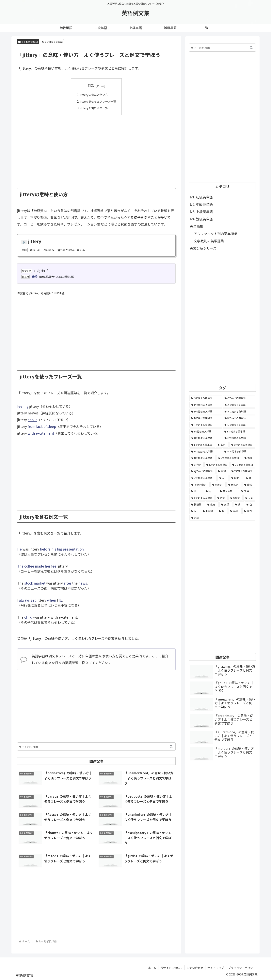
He (19, 549)
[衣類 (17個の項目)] (226, 504)
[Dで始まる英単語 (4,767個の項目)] (206, 411)
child (28, 617)
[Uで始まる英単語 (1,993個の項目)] (242, 445)
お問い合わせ (195, 968)
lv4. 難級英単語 (28, 42)
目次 (91, 85)
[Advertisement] (96, 148)
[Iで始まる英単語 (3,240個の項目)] (206, 431)
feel (54, 566)
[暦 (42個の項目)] (211, 491)
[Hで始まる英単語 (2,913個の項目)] (206, 438)
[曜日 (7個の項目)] (249, 511)
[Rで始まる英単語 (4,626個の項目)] (239, 411)
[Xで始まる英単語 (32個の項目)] (202, 498)
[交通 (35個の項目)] (248, 491)
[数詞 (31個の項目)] (222, 498)
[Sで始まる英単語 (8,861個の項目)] (206, 398)
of (45, 426)
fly (60, 600)
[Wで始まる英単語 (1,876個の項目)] (239, 451)
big (59, 549)
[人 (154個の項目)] (223, 478)
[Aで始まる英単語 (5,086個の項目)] (239, 405)
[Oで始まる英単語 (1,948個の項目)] (206, 451)
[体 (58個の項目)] (196, 491)
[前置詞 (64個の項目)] (218, 485)
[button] (171, 746)
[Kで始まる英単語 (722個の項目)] (217, 465)
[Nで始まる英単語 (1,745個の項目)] (202, 458)
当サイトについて (171, 968)
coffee (29, 566)
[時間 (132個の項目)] (236, 478)
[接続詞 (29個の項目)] (236, 498)
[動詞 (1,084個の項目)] (249, 458)
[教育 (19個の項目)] (212, 504)
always (24, 600)
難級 (35, 276)
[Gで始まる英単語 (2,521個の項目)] (239, 438)
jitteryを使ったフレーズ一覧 (98, 101)
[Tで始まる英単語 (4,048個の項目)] (206, 425)
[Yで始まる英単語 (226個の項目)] (243, 471)
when (52, 600)
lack (39, 426)
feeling (23, 406)
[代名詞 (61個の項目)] (234, 485)
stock (29, 583)
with (31, 433)
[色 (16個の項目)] (250, 504)
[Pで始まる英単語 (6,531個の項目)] (206, 405)
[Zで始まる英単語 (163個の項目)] (203, 478)
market (40, 583)
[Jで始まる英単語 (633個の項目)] (243, 465)
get (33, 600)
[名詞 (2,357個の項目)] (222, 445)
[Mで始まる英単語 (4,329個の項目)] (239, 418)
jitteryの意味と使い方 (94, 95)
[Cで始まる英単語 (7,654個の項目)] (239, 398)
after (67, 583)
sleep (52, 426)
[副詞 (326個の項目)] (223, 471)
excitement (45, 433)
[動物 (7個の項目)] (235, 511)
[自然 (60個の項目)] (249, 485)
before (45, 549)
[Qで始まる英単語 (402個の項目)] (202, 471)
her (48, 566)
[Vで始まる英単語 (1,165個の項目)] (229, 458)
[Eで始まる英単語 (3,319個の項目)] (239, 425)
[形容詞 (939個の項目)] (197, 465)
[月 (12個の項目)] (195, 511)
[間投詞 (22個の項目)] (197, 504)
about (32, 420)
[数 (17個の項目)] (239, 504)
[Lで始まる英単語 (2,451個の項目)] (202, 445)
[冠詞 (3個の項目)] (222, 518)
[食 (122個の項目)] (250, 478)
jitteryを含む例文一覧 (94, 108)
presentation (73, 549)
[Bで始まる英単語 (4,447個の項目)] (206, 418)
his (54, 549)
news (83, 583)
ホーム (152, 968)
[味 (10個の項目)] (222, 511)
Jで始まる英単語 (52, 42)
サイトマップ (216, 968)
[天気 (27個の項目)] (249, 498)
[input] (96, 746)
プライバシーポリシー (242, 968)
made (40, 566)
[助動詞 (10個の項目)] (209, 511)
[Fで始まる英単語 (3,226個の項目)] (239, 431)
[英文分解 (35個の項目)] (228, 491)
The (20, 566)
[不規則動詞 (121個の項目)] (199, 485)
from (32, 426)
